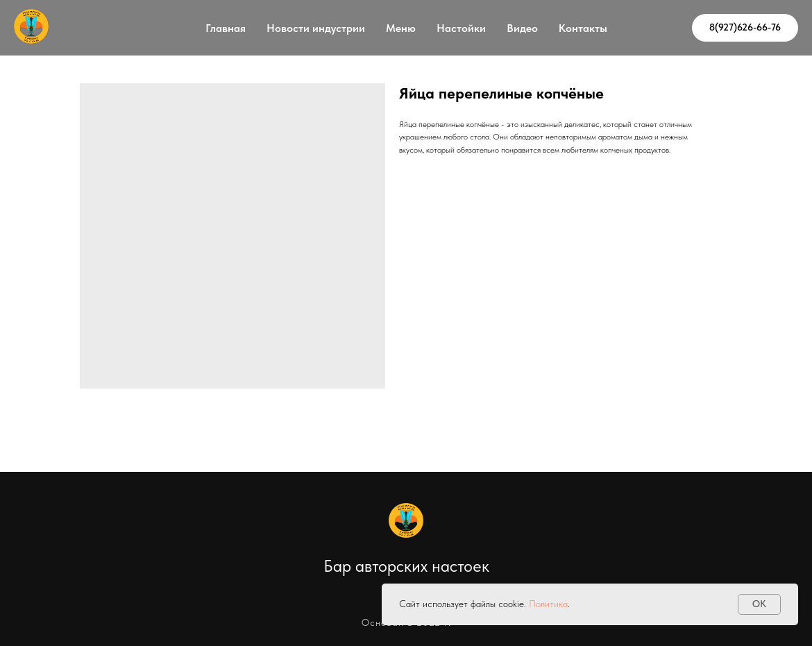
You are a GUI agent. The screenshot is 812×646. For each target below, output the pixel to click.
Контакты (583, 28)
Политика (548, 604)
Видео (522, 28)
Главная (226, 28)
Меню (401, 28)
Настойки (461, 28)
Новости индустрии (316, 28)
